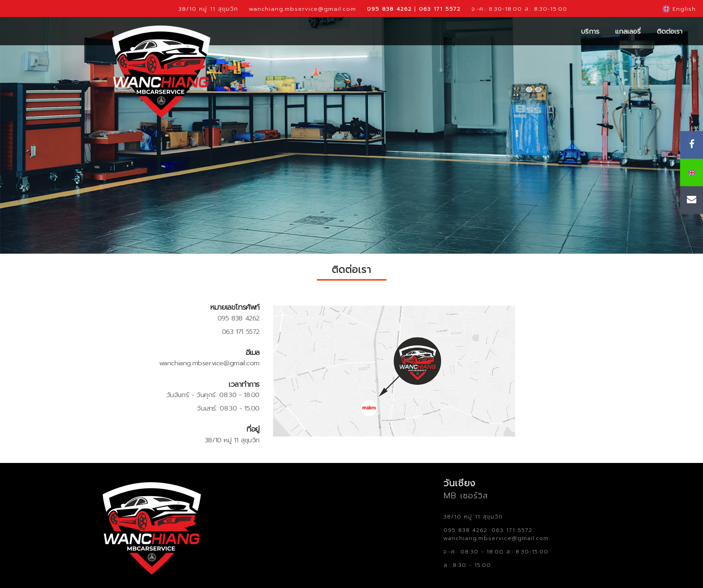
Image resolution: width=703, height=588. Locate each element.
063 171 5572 (241, 332)
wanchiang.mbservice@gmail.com (302, 9)
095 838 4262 (239, 318)
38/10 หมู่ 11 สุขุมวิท (208, 9)
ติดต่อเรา (670, 31)
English (679, 9)
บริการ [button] (590, 31)
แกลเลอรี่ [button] (628, 31)
